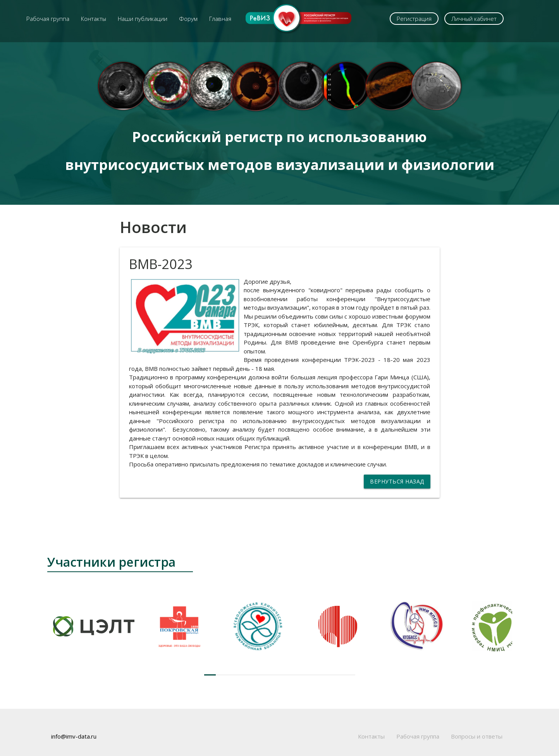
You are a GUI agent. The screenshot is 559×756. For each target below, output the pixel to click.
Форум (188, 19)
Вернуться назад (397, 481)
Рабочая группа (48, 19)
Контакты (94, 19)
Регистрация (414, 19)
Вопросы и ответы (477, 736)
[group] (94, 626)
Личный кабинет (474, 19)
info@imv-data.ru (74, 736)
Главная (220, 19)
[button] (210, 675)
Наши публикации (143, 19)
